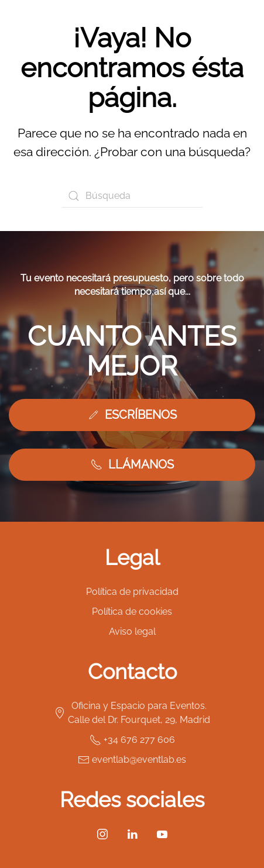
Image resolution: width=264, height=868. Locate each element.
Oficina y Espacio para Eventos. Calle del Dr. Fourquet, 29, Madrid (132, 713)
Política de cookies (132, 612)
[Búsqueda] (132, 196)
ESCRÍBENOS (132, 415)
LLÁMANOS (132, 464)
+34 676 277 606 (132, 740)
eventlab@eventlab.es (132, 760)
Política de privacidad (132, 592)
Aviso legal (132, 631)
